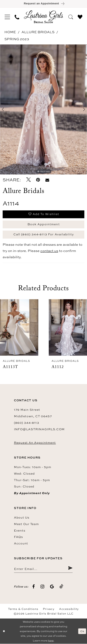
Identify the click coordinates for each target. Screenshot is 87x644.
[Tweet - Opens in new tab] (28, 180)
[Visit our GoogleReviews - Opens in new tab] (52, 587)
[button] (7, 17)
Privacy (49, 609)
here (51, 641)
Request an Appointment (35, 443)
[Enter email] (43, 569)
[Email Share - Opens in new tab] (47, 180)
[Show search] (71, 17)
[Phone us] (17, 17)
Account (21, 544)
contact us (49, 251)
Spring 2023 (17, 39)
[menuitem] (7, 17)
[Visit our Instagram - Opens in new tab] (42, 587)
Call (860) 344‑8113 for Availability (44, 235)
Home (10, 32)
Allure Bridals (38, 32)
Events (20, 531)
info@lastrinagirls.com (39, 429)
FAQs (18, 537)
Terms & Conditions (23, 609)
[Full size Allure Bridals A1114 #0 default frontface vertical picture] (43, 110)
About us (22, 518)
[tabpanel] (43, 110)
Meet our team (26, 524)
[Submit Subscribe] (70, 569)
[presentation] (19, 328)
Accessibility (69, 609)
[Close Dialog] (4, 631)
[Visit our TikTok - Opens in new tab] (61, 587)
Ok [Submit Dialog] (82, 631)
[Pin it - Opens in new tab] (38, 180)
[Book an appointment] (43, 4)
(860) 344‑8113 (27, 423)
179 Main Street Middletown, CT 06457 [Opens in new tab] (33, 413)
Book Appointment (44, 224)
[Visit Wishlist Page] (80, 17)
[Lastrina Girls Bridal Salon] (43, 17)
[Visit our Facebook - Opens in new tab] (34, 587)
